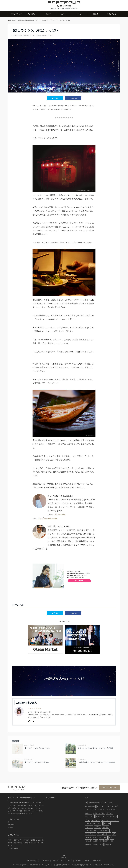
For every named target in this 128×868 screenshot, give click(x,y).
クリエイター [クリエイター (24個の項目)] (100, 817)
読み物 (96, 14)
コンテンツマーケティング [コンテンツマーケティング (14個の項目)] (110, 820)
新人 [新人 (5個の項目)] (111, 837)
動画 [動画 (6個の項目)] (100, 837)
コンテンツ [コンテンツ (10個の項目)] (95, 820)
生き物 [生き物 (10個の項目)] (95, 841)
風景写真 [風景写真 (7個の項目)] (108, 844)
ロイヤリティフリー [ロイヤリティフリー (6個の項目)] (104, 834)
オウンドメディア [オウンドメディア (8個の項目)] (99, 813)
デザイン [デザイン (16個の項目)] (98, 827)
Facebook (11, 825)
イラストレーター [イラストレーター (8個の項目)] (99, 810)
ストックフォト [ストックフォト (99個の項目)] (90, 824)
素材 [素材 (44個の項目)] (107, 841)
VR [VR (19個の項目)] (103, 806)
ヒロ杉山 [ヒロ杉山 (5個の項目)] (106, 827)
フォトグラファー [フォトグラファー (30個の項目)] (91, 830)
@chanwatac (60, 514)
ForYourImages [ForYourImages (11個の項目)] (90, 806)
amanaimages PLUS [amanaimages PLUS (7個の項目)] (95, 803)
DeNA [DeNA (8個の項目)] (111, 803)
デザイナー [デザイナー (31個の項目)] (89, 827)
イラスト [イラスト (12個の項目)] (88, 810)
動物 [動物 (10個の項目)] (95, 837)
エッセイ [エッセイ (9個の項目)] (88, 813)
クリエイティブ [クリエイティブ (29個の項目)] (112, 817)
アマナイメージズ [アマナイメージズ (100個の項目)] (112, 806)
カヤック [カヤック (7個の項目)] (110, 813)
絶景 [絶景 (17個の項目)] (112, 841)
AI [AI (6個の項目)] (86, 803)
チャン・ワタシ (48, 36)
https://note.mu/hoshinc (48, 518)
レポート (64, 14)
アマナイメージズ (69, 865)
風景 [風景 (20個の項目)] (101, 844)
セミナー (80, 14)
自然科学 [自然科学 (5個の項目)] (88, 844)
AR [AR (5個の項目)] (105, 803)
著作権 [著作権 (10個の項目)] (95, 844)
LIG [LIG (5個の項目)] (98, 806)
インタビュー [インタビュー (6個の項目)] (111, 810)
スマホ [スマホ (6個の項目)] (100, 824)
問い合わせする (109, 787)
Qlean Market (108, 865)
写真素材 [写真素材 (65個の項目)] (88, 837)
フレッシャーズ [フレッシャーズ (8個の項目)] (104, 830)
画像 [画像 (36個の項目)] (101, 841)
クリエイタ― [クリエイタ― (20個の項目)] (90, 817)
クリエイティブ (16, 14)
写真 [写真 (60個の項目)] (114, 834)
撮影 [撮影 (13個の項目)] (105, 837)
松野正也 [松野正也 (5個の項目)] (88, 841)
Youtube (11, 828)
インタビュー (32, 14)
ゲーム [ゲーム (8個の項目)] (87, 820)
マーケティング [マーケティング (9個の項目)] (90, 834)
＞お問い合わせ (13, 848)
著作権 (48, 14)
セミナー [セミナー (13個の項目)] (107, 824)
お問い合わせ (112, 14)
